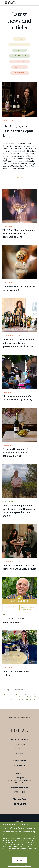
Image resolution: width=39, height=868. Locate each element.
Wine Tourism (19, 56)
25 (31, 699)
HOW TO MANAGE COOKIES (19, 866)
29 (32, 702)
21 (15, 699)
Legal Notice (27, 847)
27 (24, 702)
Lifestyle (20, 67)
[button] (36, 3)
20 (11, 699)
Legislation (19, 749)
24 (27, 699)
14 (19, 697)
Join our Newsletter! (20, 717)
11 (7, 697)
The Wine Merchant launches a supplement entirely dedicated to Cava (19, 233)
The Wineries (20, 744)
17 (31, 697)
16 (27, 697)
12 (11, 697)
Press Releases (20, 45)
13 (15, 697)
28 (28, 702)
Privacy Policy (28, 849)
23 (23, 699)
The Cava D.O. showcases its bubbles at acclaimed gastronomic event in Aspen (18, 343)
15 (23, 697)
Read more (20, 177)
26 (35, 699)
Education (19, 73)
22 (19, 699)
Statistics (19, 753)
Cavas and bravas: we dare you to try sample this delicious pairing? (17, 452)
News (20, 39)
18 (35, 697)
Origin (20, 50)
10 (35, 694)
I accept (19, 860)
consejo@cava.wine (19, 787)
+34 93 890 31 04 (19, 792)
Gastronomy (19, 62)
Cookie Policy (16, 849)
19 (7, 699)
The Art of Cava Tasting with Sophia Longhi (18, 131)
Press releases (19, 766)
